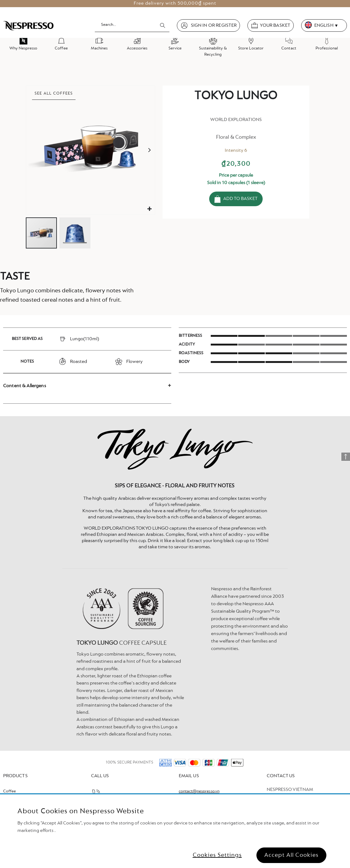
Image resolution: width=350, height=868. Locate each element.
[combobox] (132, 25)
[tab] (87, 386)
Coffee (9, 791)
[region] (175, 831)
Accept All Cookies (291, 855)
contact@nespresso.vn (199, 791)
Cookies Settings (217, 855)
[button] (149, 209)
